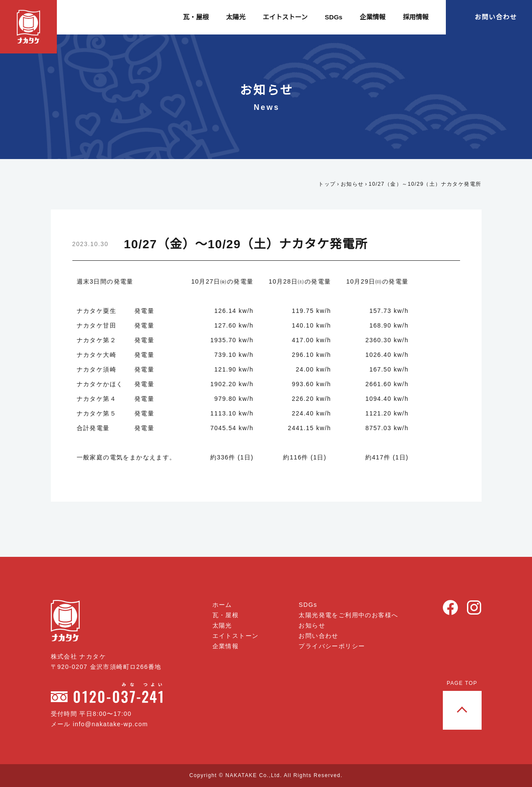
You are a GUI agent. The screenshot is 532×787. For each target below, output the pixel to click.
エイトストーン (286, 17)
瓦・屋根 (197, 17)
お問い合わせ (496, 17)
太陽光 (237, 17)
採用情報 (416, 17)
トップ (324, 184)
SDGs (334, 17)
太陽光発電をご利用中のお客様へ (348, 615)
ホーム (223, 605)
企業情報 (373, 17)
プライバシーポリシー (332, 646)
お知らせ (350, 184)
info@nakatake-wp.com (114, 724)
